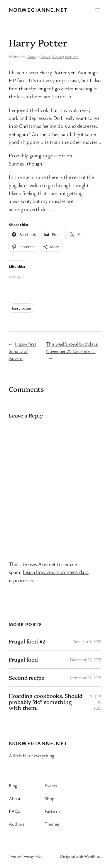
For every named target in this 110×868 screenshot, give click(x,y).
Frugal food (23, 660)
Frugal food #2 (27, 641)
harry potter (22, 308)
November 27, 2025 (86, 659)
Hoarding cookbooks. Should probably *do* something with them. (46, 702)
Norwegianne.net (38, 10)
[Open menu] (98, 10)
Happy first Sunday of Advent (22, 351)
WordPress (93, 856)
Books (45, 57)
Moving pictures (65, 57)
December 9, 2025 (87, 641)
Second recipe (27, 678)
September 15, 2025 (85, 678)
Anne (32, 57)
